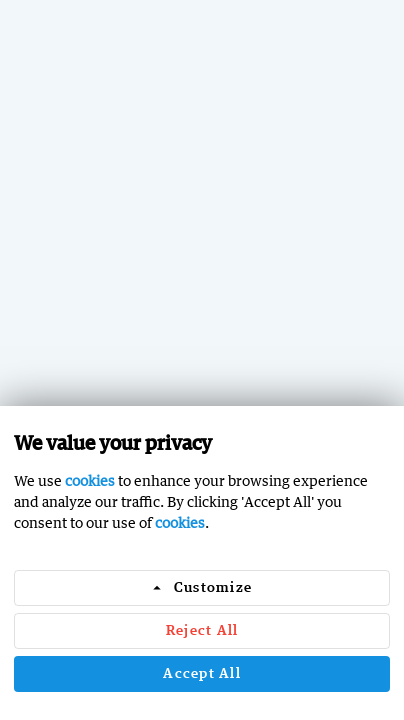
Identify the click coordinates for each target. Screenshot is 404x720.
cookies (90, 480)
